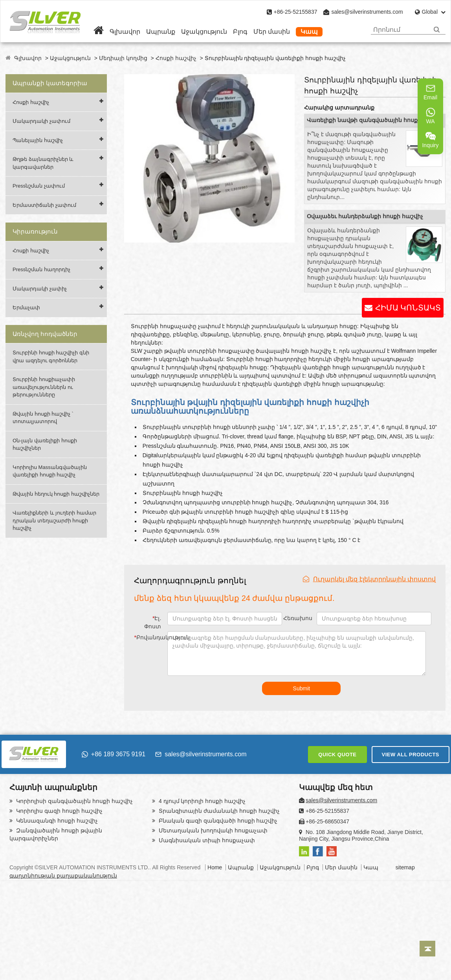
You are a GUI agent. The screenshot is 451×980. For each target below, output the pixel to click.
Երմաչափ (26, 308)
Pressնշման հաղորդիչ (41, 269)
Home (215, 867)
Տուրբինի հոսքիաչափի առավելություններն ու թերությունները (44, 387)
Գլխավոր (125, 32)
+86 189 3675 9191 (114, 754)
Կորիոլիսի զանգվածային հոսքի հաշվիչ (74, 801)
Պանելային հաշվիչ (38, 140)
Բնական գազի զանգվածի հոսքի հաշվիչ (217, 821)
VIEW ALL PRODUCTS (411, 755)
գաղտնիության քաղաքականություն (63, 876)
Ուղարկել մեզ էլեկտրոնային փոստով (369, 579)
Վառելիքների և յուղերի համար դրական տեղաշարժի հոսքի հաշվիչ (54, 520)
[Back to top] (427, 949)
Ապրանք (161, 32)
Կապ (309, 32)
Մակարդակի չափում (41, 121)
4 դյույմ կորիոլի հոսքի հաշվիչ (201, 801)
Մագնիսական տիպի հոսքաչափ (206, 840)
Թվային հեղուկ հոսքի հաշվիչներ (56, 494)
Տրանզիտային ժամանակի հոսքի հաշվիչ (218, 811)
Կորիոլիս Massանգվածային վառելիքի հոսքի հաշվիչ (50, 471)
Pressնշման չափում (39, 186)
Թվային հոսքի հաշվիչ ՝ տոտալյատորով (43, 418)
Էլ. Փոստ (153, 622)
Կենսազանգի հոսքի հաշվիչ (56, 821)
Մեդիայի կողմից (123, 58)
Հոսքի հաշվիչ (176, 58)
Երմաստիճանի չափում (44, 205)
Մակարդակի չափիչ (40, 289)
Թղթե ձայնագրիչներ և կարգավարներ (43, 163)
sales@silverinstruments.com (367, 12)
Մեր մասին (272, 32)
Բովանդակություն (149, 637)
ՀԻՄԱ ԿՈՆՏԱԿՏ (408, 308)
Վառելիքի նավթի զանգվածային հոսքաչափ (372, 120)
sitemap (405, 867)
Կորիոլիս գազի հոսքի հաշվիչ (59, 811)
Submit (302, 688)
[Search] (437, 30)
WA (431, 116)
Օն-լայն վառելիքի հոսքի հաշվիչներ (45, 444)
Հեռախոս (298, 618)
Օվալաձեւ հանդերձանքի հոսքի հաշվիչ (365, 216)
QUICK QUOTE (337, 755)
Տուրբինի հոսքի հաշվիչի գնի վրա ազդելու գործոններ (51, 357)
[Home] (99, 32)
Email (430, 92)
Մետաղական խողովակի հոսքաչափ (212, 830)
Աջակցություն (204, 32)
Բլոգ (240, 32)
